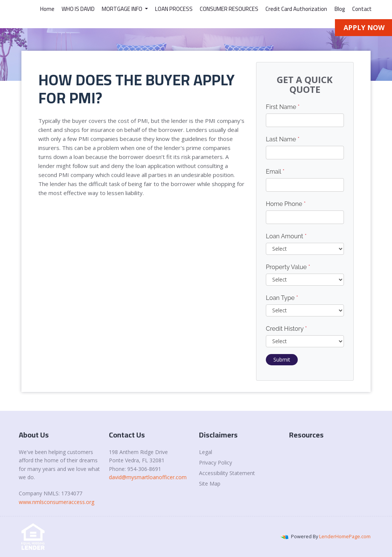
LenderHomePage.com (345, 536)
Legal (206, 452)
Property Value (288, 267)
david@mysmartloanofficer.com (148, 477)
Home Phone (286, 204)
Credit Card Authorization (296, 9)
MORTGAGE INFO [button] (123, 9)
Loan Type (282, 298)
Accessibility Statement (227, 473)
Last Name (283, 139)
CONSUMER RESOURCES (229, 9)
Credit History (286, 329)
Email (275, 172)
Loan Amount (286, 236)
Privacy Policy (216, 462)
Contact (362, 9)
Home (47, 9)
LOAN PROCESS (174, 9)
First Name (283, 107)
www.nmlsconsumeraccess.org (57, 502)
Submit (282, 359)
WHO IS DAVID (78, 9)
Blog (340, 9)
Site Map (210, 484)
